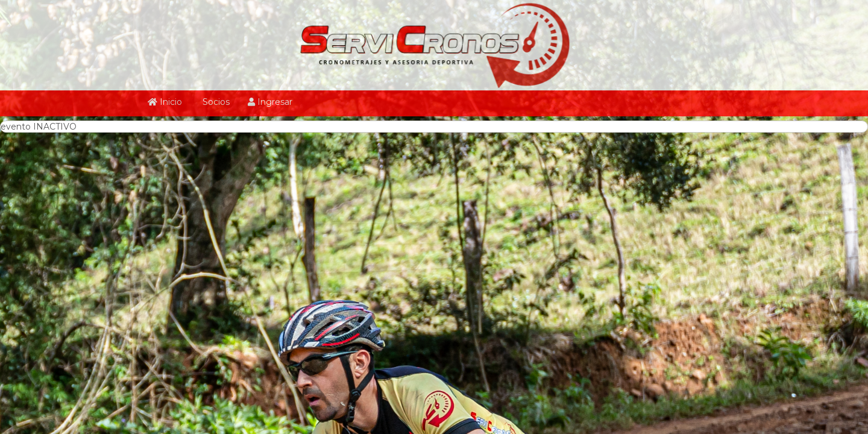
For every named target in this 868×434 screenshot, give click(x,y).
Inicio (165, 102)
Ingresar (270, 102)
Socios (215, 102)
